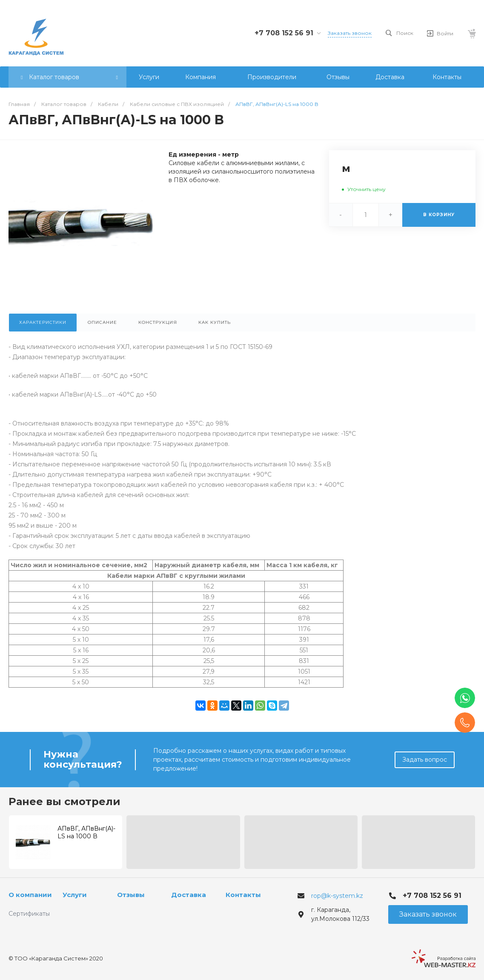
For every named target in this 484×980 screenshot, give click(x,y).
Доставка (189, 895)
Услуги (75, 895)
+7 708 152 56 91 (284, 33)
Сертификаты (29, 914)
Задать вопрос (425, 760)
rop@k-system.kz (337, 896)
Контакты (243, 895)
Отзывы (131, 895)
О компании (30, 895)
